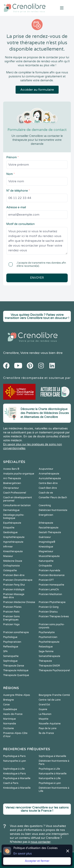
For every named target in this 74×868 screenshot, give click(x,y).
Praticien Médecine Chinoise (19, 602)
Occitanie (8, 728)
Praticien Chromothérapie (18, 580)
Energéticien (46, 515)
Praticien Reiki (11, 612)
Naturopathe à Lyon (15, 761)
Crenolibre (11, 353)
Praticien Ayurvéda (49, 570)
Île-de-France (46, 733)
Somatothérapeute (49, 656)
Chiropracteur (11, 488)
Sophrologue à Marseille (52, 756)
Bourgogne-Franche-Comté (54, 695)
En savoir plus (23, 854)
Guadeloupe (10, 709)
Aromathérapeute (49, 474)
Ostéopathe (10, 570)
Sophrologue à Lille (14, 769)
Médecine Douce (13, 561)
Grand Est (44, 705)
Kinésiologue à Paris (15, 774)
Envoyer (37, 278)
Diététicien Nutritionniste (53, 510)
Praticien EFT (46, 580)
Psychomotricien (48, 637)
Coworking (45, 505)
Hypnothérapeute (13, 542)
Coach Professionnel (15, 493)
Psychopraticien (12, 642)
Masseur (8, 556)
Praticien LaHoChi (49, 590)
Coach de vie (46, 493)
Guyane (43, 709)
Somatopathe (11, 656)
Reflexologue (11, 647)
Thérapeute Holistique (16, 670)
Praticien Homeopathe (51, 585)
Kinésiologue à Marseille (17, 788)
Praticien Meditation (50, 594)
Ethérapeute (46, 523)
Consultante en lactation (17, 505)
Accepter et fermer (37, 861)
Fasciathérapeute (49, 528)
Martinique (9, 719)
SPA (5, 651)
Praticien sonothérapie (16, 632)
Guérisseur (45, 537)
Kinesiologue (46, 547)
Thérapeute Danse (14, 666)
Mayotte (44, 719)
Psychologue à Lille (49, 769)
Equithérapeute (12, 523)
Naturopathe (46, 561)
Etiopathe (9, 528)
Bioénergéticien (12, 483)
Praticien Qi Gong (49, 607)
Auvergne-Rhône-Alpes (17, 695)
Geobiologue (10, 532)
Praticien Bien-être (14, 575)
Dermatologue (11, 510)
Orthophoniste (11, 566)
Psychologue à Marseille (17, 778)
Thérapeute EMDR (49, 666)
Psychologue (10, 637)
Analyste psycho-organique (19, 474)
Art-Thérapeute (12, 478)
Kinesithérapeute (13, 551)
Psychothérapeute (49, 642)
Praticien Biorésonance (52, 575)
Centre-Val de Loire (50, 700)
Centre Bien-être (48, 483)
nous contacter (41, 842)
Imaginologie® (47, 542)
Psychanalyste (47, 632)
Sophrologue (10, 661)
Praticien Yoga (11, 624)
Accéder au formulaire (37, 90)
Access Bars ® (11, 469)
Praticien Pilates (12, 607)
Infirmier (8, 547)
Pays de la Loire (48, 728)
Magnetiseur (46, 551)
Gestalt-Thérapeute (50, 532)
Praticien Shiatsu (48, 612)
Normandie (10, 724)
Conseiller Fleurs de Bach (53, 497)
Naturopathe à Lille (50, 778)
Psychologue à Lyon (50, 783)
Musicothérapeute (49, 556)
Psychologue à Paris (14, 756)
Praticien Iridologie (14, 590)
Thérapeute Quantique (16, 675)
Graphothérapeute (14, 537)
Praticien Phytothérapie (52, 602)
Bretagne (8, 700)
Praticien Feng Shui (14, 585)
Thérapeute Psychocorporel (54, 670)
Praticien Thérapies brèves (54, 616)
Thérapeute (45, 661)
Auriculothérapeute (50, 478)
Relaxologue (46, 647)
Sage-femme (46, 651)
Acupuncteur (46, 469)
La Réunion (45, 714)
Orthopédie (45, 566)
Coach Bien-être (48, 488)
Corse (6, 705)
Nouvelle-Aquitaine (50, 724)
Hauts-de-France (13, 714)
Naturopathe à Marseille (53, 774)
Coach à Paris (11, 783)
